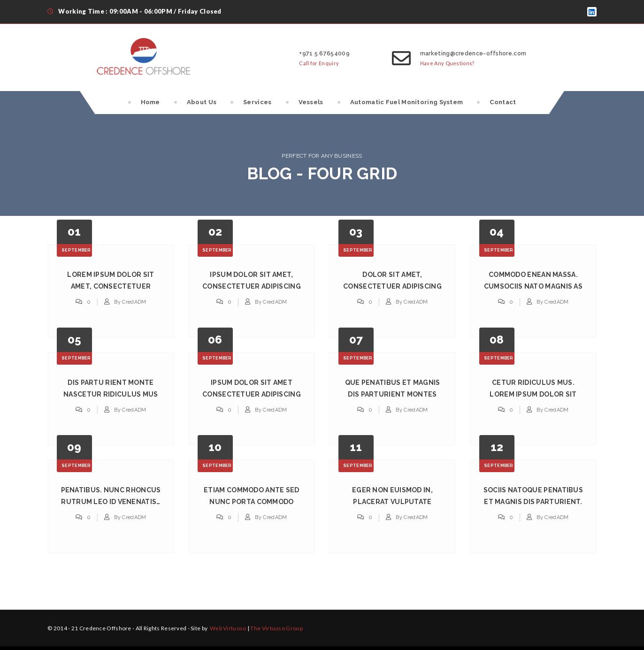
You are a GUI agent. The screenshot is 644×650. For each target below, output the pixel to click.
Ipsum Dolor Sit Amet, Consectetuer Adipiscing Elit (252, 286)
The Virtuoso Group (276, 628)
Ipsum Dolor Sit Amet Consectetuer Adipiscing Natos (252, 394)
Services (257, 102)
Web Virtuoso (228, 628)
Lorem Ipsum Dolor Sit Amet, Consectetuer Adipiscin (111, 286)
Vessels (311, 102)
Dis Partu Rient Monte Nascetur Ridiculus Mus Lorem (111, 394)
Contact (503, 102)
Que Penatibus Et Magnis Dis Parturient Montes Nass (393, 394)
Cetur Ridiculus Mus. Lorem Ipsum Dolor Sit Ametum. (533, 394)
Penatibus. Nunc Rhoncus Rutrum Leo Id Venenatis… (111, 496)
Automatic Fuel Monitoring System (407, 102)
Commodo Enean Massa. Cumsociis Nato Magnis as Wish (533, 286)
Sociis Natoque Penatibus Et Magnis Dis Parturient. (533, 496)
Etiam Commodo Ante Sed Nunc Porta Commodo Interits (252, 502)
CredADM (134, 302)
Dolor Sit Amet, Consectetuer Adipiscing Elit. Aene (392, 286)
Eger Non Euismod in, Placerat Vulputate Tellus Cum (392, 502)
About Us (202, 102)
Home (150, 102)
